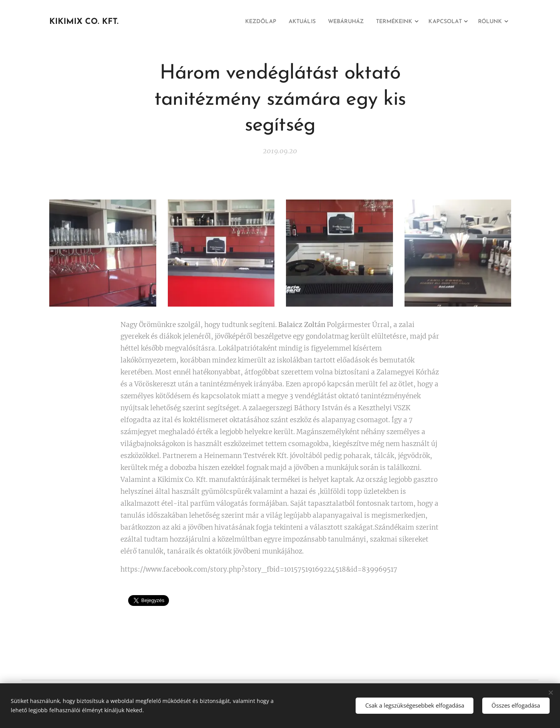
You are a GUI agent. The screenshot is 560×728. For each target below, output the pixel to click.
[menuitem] (240, 22)
